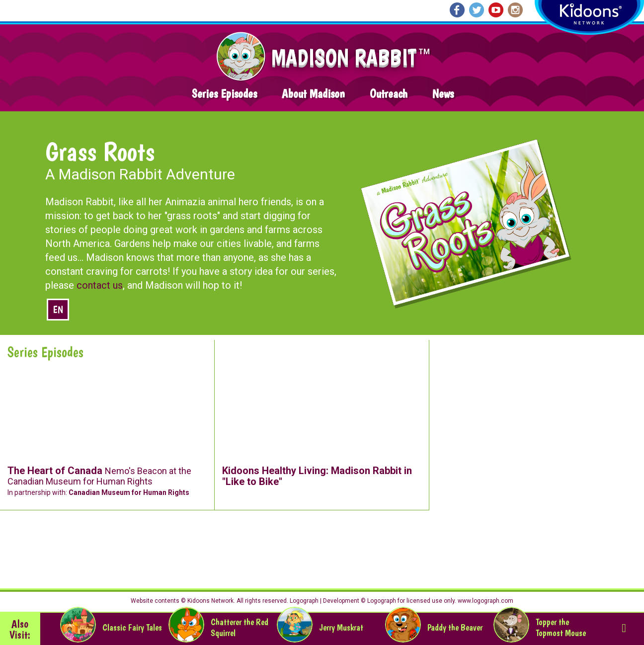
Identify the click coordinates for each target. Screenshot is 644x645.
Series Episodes (224, 94)
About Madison (313, 94)
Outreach (389, 94)
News (443, 94)
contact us (100, 285)
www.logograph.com (485, 601)
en (58, 310)
